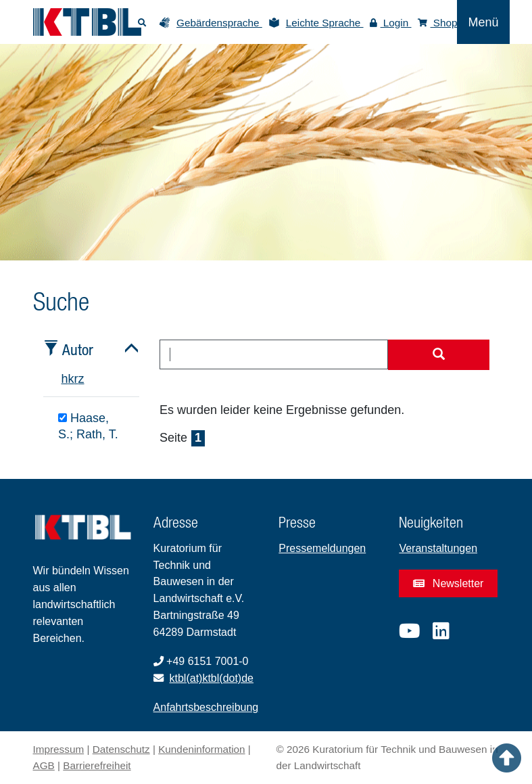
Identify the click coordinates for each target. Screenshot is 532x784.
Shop (438, 23)
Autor (78, 349)
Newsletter (448, 583)
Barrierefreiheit (97, 765)
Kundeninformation (201, 749)
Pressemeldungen (322, 548)
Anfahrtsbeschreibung (206, 707)
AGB (44, 765)
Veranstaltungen (438, 548)
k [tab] (71, 379)
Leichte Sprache (325, 23)
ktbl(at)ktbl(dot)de (212, 678)
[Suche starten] (439, 355)
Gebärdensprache (219, 23)
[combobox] (274, 354)
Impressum (59, 749)
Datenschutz (121, 749)
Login (391, 23)
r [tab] (76, 379)
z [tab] (81, 379)
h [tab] (65, 379)
